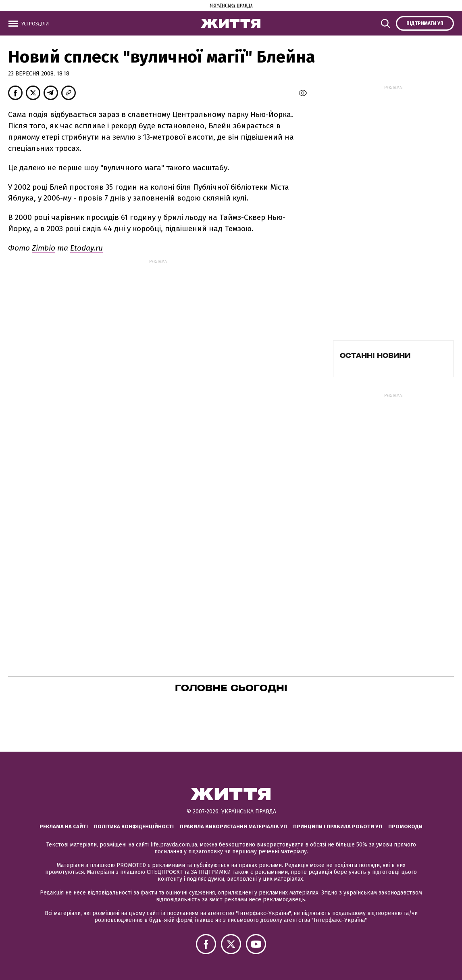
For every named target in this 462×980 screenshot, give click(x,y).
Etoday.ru (86, 248)
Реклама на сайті (64, 826)
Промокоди (405, 826)
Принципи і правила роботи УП (338, 826)
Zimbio (44, 248)
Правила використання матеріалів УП (233, 826)
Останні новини (375, 355)
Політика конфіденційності (134, 826)
